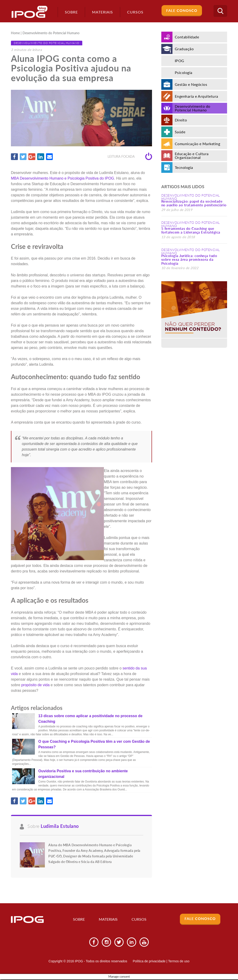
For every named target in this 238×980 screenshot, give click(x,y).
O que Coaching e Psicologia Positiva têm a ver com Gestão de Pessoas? (94, 744)
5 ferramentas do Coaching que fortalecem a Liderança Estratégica (191, 230)
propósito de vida (35, 685)
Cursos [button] (134, 12)
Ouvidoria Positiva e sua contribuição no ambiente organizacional (83, 774)
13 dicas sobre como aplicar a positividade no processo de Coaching (90, 719)
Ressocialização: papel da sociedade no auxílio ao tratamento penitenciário (194, 203)
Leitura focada (130, 157)
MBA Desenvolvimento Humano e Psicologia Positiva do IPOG (63, 178)
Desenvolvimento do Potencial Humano (51, 33)
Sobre (70, 12)
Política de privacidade (149, 962)
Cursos (139, 920)
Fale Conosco (182, 10)
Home (15, 33)
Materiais (101, 12)
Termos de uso (179, 962)
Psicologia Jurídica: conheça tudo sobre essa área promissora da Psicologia (189, 259)
